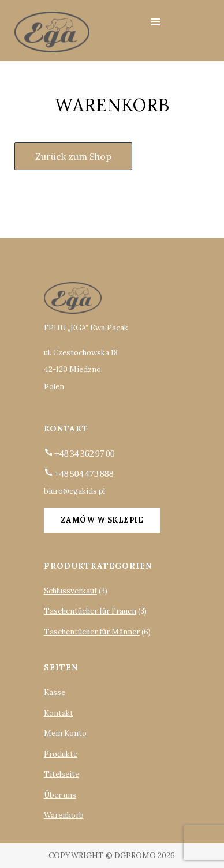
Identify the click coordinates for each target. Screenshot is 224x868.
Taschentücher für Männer (92, 632)
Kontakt (59, 713)
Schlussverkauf (70, 591)
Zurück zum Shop (73, 156)
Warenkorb (64, 815)
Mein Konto (65, 733)
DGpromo (135, 856)
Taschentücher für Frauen (90, 611)
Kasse (55, 692)
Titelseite (61, 774)
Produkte (61, 754)
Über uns (60, 795)
